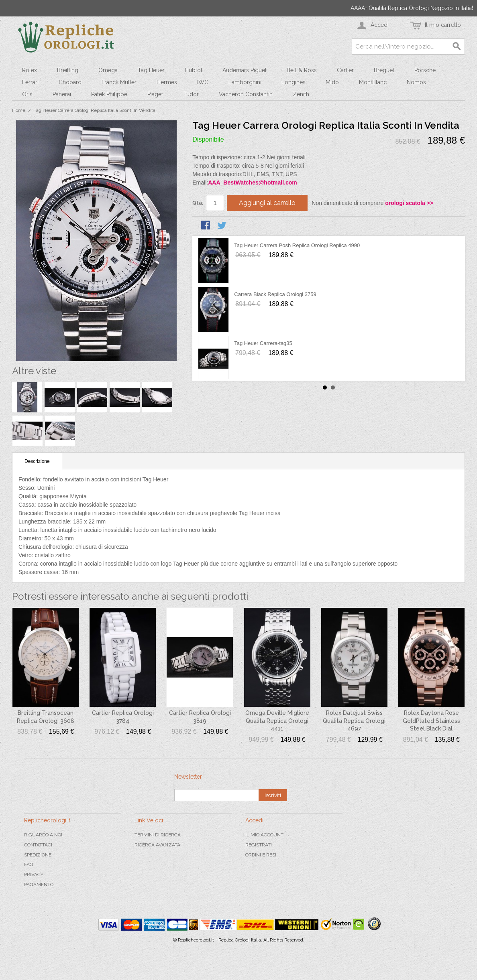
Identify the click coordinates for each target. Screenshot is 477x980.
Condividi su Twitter (222, 226)
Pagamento (39, 885)
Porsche (425, 70)
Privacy (34, 874)
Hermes (167, 82)
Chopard (70, 82)
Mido (332, 82)
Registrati (259, 845)
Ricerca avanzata (157, 845)
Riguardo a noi (43, 835)
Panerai (62, 94)
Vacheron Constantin (246, 94)
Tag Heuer (151, 70)
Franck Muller (119, 82)
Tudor (191, 94)
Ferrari (30, 82)
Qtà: (198, 203)
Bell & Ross (302, 70)
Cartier (345, 70)
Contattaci (38, 845)
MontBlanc (373, 82)
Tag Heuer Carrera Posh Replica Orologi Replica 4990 (297, 245)
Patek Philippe (109, 94)
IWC (203, 82)
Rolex (30, 70)
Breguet (384, 70)
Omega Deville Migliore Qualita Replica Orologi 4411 (277, 721)
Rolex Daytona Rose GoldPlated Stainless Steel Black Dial (431, 721)
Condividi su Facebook (206, 226)
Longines (294, 82)
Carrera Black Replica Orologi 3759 (275, 294)
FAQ (29, 864)
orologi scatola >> (409, 203)
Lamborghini (245, 82)
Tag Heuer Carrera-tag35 (263, 343)
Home (19, 110)
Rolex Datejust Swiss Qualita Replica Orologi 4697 (354, 721)
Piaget (155, 94)
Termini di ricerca (158, 835)
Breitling (68, 70)
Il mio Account (264, 835)
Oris (27, 94)
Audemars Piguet (245, 70)
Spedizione (38, 855)
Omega (108, 70)
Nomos (416, 82)
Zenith (301, 94)
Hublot (194, 70)
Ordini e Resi (261, 855)
